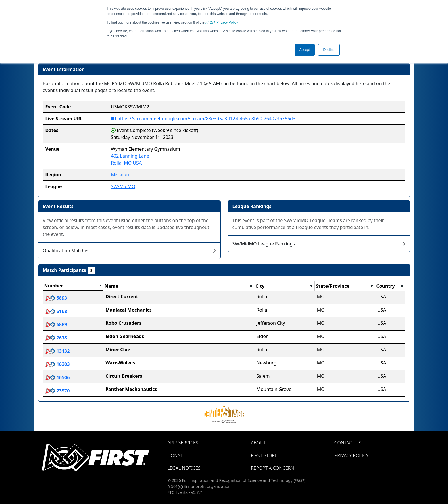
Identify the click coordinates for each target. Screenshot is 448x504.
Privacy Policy (222, 22)
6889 (56, 324)
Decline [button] (329, 50)
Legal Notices (184, 468)
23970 (58, 391)
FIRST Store (264, 455)
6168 (56, 311)
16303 (58, 364)
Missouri (120, 175)
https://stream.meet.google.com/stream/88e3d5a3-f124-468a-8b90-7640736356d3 (206, 119)
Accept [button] (305, 50)
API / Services (183, 443)
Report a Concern (272, 468)
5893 (56, 298)
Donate (176, 455)
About (258, 443)
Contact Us (348, 443)
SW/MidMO (123, 186)
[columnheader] (73, 286)
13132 (58, 351)
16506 (58, 377)
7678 (56, 338)
